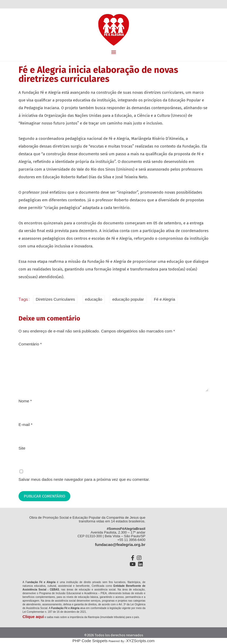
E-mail (26, 425)
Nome (25, 401)
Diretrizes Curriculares (55, 299)
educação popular (128, 299)
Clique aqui (33, 617)
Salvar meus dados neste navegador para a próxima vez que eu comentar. (84, 479)
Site (22, 448)
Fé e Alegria (165, 299)
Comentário (30, 344)
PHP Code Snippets (90, 641)
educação (94, 299)
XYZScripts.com (140, 641)
